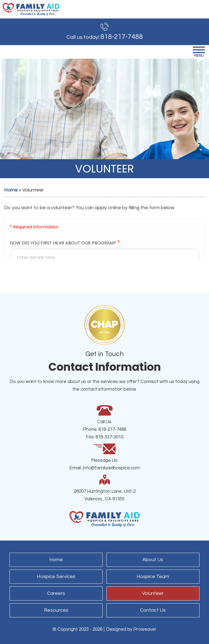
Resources (56, 610)
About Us (153, 560)
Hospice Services (56, 577)
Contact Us (153, 610)
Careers (56, 593)
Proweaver (145, 629)
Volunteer (153, 593)
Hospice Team (153, 577)
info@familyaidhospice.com (111, 468)
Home (11, 190)
